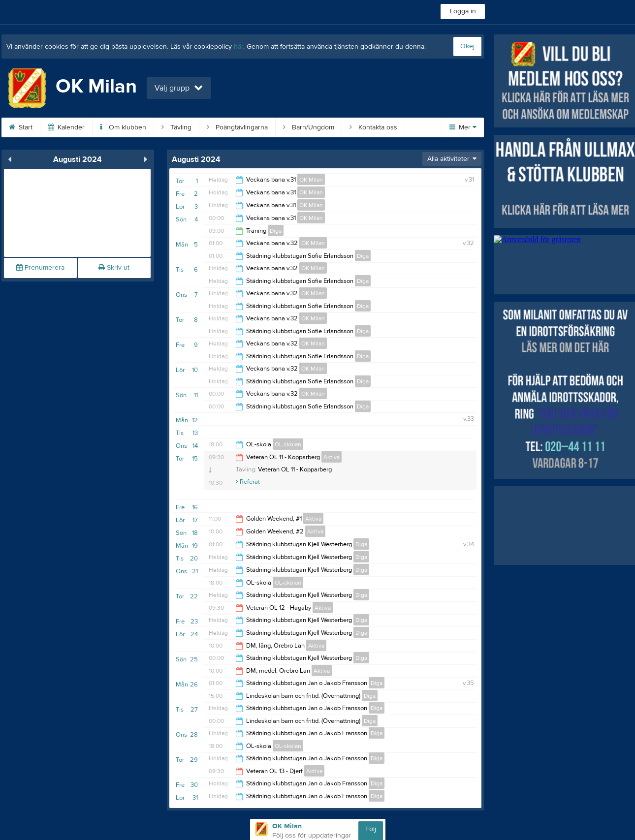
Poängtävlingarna (237, 127)
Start (21, 127)
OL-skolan (288, 444)
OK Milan (311, 180)
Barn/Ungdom (309, 127)
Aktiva (332, 457)
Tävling (176, 127)
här (238, 47)
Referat (248, 482)
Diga (276, 231)
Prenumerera (40, 268)
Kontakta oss (373, 127)
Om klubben (123, 127)
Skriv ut (114, 268)
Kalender (66, 127)
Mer (463, 127)
